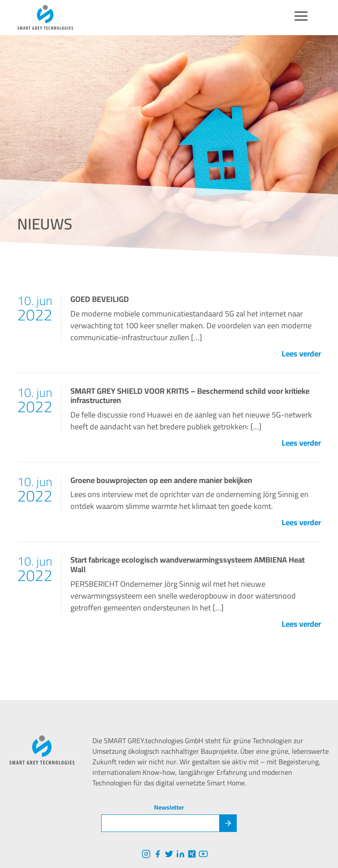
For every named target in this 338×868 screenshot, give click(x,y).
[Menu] (301, 18)
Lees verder (301, 354)
